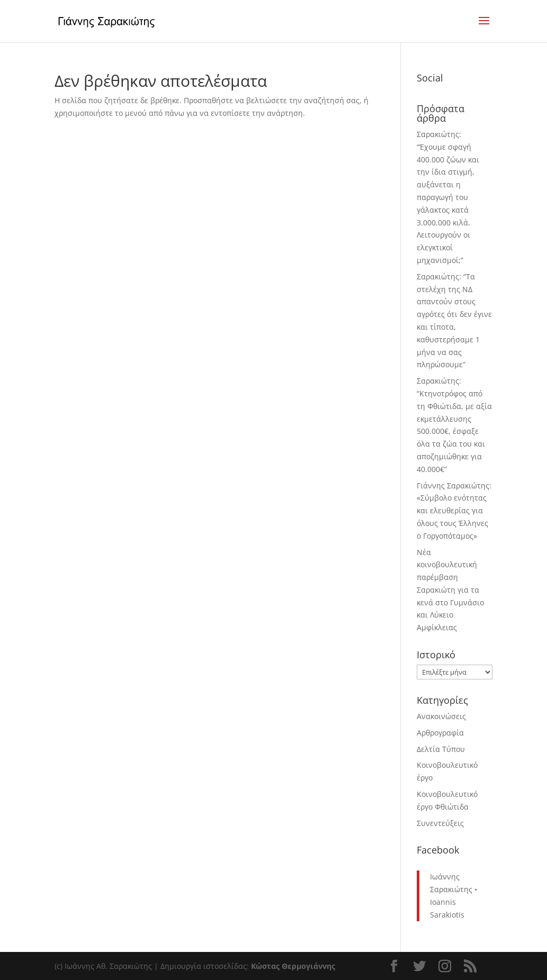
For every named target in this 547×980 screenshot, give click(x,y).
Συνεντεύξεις (440, 823)
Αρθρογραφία (440, 733)
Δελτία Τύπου (441, 749)
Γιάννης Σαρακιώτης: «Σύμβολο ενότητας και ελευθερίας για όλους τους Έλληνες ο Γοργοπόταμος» (454, 511)
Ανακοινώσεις (441, 716)
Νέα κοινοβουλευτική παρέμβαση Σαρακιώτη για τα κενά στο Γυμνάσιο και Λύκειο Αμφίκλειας (450, 590)
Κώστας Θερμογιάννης (293, 966)
